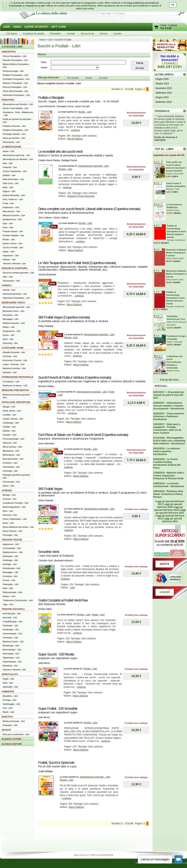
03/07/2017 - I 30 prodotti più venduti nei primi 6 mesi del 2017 (169, 395)
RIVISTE (6, 730)
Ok (173, 5)
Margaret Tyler (173, 189)
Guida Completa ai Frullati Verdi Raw (63, 600)
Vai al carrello (156, 27)
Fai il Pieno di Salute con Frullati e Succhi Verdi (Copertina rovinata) (83, 435)
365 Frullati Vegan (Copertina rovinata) (64, 317)
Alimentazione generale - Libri (93, 166)
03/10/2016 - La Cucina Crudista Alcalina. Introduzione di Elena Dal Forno (167, 463)
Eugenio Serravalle (175, 174)
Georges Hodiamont (176, 240)
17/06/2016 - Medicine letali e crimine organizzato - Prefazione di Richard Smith (169, 476)
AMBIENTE (8, 692)
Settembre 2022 (164, 102)
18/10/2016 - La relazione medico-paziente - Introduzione (167, 451)
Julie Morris (44, 663)
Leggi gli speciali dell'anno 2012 (172, 520)
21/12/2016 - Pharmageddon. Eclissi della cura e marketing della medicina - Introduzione (169, 441)
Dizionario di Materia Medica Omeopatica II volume (176, 253)
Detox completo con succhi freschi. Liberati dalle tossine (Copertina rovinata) (89, 209)
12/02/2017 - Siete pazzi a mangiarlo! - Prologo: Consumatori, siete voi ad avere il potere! (167, 429)
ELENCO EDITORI (12, 744)
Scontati (103, 78)
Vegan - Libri (98, 615)
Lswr (72, 588)
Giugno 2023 (162, 97)
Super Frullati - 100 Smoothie (58, 709)
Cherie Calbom (61, 218)
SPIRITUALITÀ (10, 674)
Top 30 (185, 149)
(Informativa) (89, 6)
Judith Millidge (46, 771)
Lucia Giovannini (47, 106)
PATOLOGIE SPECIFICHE (16, 402)
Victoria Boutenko (47, 275)
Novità (89, 78)
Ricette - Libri (85, 112)
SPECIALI (161, 386)
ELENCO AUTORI (12, 739)
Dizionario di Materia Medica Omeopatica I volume (176, 274)
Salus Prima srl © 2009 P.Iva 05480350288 (93, 855)
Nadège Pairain (69, 160)
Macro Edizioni (75, 250)
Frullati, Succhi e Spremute (56, 763)
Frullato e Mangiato (51, 98)
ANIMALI (7, 285)
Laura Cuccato (82, 106)
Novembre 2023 (164, 88)
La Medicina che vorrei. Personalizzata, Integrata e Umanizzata (174, 362)
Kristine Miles (45, 609)
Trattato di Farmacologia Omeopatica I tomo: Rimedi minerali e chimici (176, 298)
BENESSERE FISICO (13, 303)
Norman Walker (46, 386)
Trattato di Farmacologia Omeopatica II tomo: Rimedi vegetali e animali (177, 231)
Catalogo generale (170, 578)
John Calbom (45, 218)
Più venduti (73, 78)
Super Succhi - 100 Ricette (56, 654)
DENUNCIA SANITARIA (15, 268)
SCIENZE (7, 491)
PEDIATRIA (8, 100)
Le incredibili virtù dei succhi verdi (60, 152)
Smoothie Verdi (49, 552)
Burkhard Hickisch (63, 561)
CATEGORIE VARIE (13, 348)
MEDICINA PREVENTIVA (15, 390)
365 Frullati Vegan (50, 489)
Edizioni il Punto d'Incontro (81, 196)
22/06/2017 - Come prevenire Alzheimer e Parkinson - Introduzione (169, 416)
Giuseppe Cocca (65, 106)
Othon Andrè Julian (175, 258)
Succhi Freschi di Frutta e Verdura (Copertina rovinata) (75, 377)
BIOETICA (7, 717)
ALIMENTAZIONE (11, 147)
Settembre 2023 (164, 93)
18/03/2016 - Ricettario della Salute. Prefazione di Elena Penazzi (168, 494)
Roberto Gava (173, 210)
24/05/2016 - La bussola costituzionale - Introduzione (169, 485)
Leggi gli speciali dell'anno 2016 (170, 506)
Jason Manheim (46, 444)
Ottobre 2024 (162, 84)
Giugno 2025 (162, 79)
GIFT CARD (59, 27)
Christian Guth (46, 561)
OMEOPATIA (9, 52)
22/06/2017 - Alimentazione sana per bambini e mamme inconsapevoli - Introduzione (169, 406)
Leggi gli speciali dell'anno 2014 (171, 511)
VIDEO (17, 27)
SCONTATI (165, 592)
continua (75, 130)
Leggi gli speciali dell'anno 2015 (168, 509)
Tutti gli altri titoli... (170, 380)
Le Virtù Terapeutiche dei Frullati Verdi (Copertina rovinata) (77, 263)
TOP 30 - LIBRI (164, 149)
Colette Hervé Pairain (49, 160)
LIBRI (7, 27)
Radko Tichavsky (175, 342)
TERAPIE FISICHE (12, 540)
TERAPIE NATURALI (13, 609)
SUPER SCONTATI (36, 27)
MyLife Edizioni (75, 139)
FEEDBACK (162, 111)
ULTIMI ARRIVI (164, 74)
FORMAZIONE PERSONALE (17, 377)
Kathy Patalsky (46, 326)
